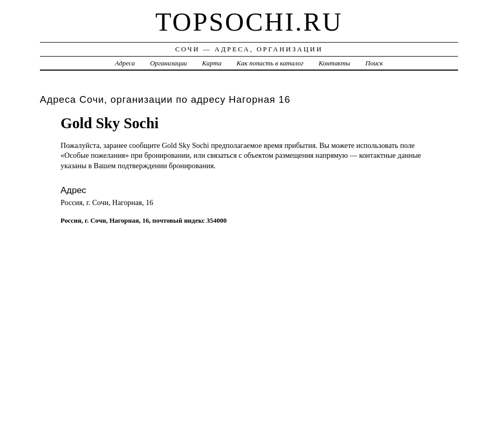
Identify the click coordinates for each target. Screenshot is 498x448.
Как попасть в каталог (270, 63)
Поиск (374, 63)
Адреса (125, 63)
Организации (168, 63)
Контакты (334, 63)
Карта (212, 63)
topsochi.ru (249, 22)
